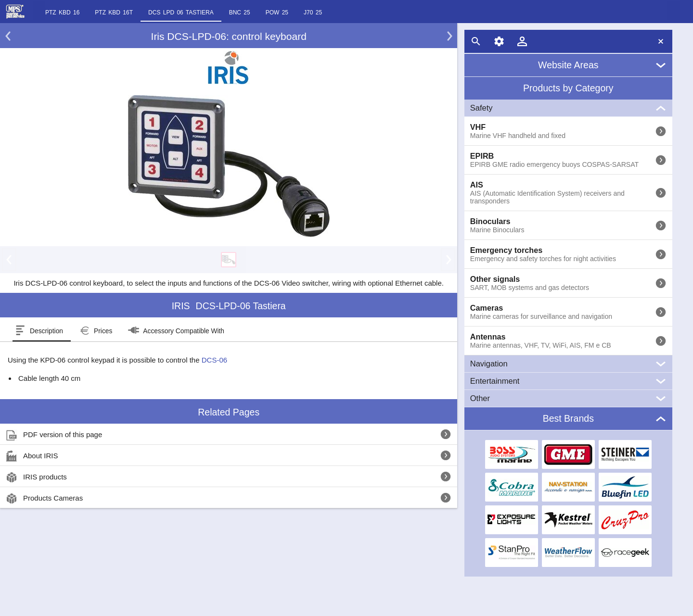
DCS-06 (214, 360)
